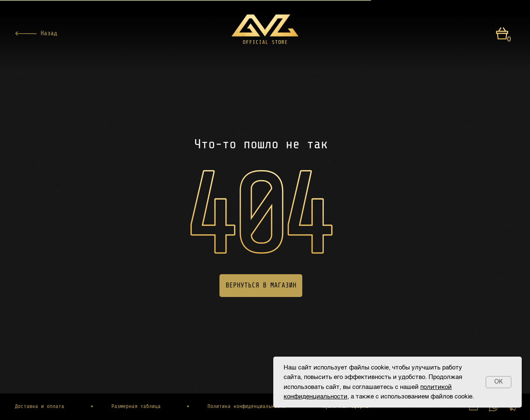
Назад (49, 33)
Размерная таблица (136, 406)
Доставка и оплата (40, 406)
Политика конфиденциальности (247, 406)
